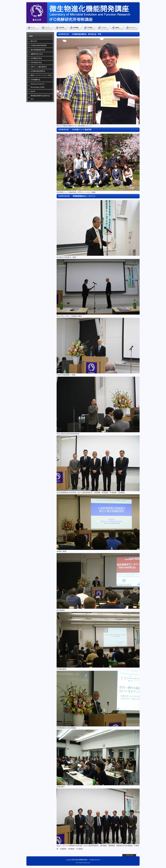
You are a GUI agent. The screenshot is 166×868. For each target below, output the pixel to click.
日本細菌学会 (35, 80)
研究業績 (76, 28)
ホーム (33, 28)
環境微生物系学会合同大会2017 (40, 97)
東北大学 (34, 41)
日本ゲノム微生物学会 (39, 67)
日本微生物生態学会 (38, 71)
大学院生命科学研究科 (39, 46)
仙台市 (33, 91)
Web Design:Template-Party (83, 863)
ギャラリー (133, 28)
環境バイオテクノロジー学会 (41, 75)
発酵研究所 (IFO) (37, 54)
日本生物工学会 (36, 63)
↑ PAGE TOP (129, 855)
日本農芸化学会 (36, 58)
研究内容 (62, 28)
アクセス (104, 28)
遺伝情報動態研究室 (38, 50)
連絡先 (117, 28)
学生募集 (90, 28)
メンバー (48, 28)
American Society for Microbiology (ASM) (38, 86)
